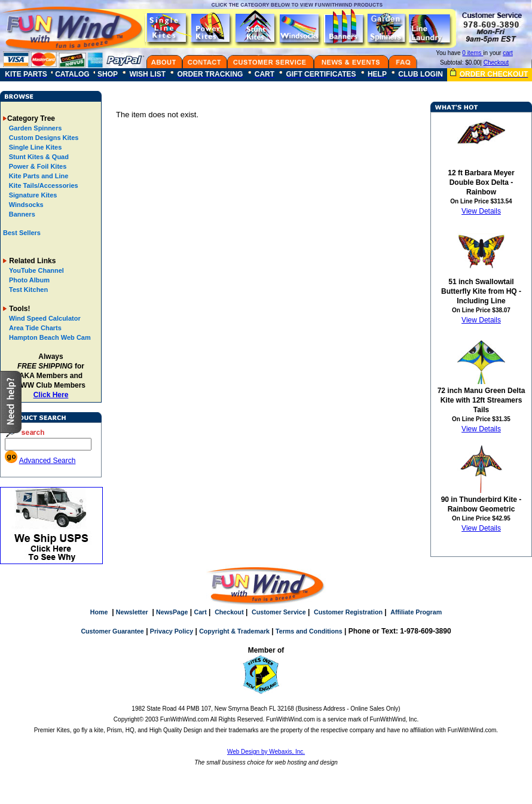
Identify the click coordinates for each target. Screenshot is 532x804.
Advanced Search (48, 461)
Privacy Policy (172, 631)
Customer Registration (348, 612)
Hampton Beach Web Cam (50, 337)
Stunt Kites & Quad (38, 157)
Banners (21, 214)
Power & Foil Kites (37, 166)
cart (508, 53)
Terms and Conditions (309, 631)
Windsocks (25, 205)
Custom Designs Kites (43, 138)
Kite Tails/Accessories (43, 185)
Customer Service (279, 612)
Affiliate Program (416, 612)
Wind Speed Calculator (45, 318)
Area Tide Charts (35, 328)
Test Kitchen (28, 290)
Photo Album (29, 280)
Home (99, 612)
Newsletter (132, 612)
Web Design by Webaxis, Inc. (266, 752)
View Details (481, 211)
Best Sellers (22, 233)
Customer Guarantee (112, 631)
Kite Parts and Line (38, 176)
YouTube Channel (36, 270)
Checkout (496, 63)
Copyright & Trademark (234, 631)
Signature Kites (32, 195)
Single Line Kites (35, 147)
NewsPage (172, 612)
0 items (473, 53)
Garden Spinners (35, 128)
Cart (200, 612)
